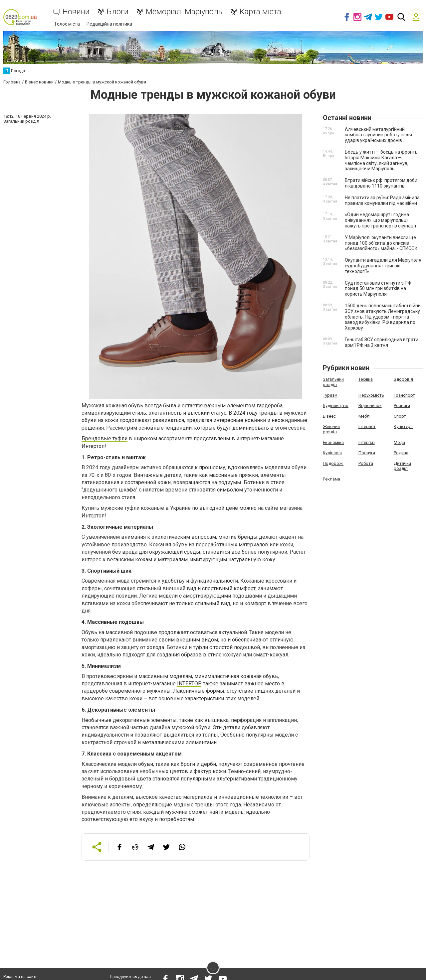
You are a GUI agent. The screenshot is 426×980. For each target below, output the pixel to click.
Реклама (331, 479)
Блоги (118, 12)
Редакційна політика (109, 24)
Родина (401, 453)
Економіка (333, 442)
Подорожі (333, 463)
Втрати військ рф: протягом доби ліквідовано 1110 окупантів (381, 183)
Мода (399, 442)
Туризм (330, 395)
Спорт (400, 416)
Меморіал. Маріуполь (184, 12)
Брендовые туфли (105, 438)
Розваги (402, 406)
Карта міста (260, 12)
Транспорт (404, 395)
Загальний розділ (333, 382)
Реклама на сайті (20, 977)
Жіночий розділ (331, 429)
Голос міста (67, 24)
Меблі (364, 416)
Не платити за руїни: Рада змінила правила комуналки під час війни (382, 200)
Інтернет (367, 426)
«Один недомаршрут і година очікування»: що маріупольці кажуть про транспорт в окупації (380, 220)
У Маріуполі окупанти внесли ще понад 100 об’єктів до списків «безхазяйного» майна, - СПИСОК (381, 243)
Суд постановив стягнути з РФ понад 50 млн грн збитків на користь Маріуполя (378, 289)
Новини (76, 12)
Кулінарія (332, 453)
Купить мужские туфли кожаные (123, 508)
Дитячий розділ (402, 466)
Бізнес (329, 416)
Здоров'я (403, 379)
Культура (403, 426)
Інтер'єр (367, 442)
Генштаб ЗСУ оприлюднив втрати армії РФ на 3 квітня (382, 342)
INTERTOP (189, 684)
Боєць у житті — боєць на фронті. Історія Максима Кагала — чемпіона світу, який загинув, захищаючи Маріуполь (381, 160)
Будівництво (336, 406)
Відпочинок (370, 406)
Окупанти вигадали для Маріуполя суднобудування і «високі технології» (383, 266)
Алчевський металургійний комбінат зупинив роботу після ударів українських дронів (378, 135)
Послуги (367, 453)
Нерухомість (371, 395)
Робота (366, 463)
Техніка (366, 379)
